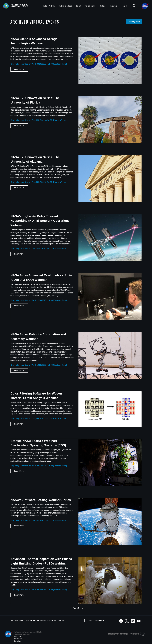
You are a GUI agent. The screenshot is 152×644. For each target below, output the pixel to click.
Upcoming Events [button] (134, 21)
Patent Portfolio (49, 6)
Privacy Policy (18, 636)
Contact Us (17, 641)
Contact (102, 6)
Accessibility (18, 639)
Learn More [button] (19, 69)
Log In (125, 6)
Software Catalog (66, 6)
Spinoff (79, 6)
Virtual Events (90, 6)
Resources (113, 6)
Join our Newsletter (96, 620)
